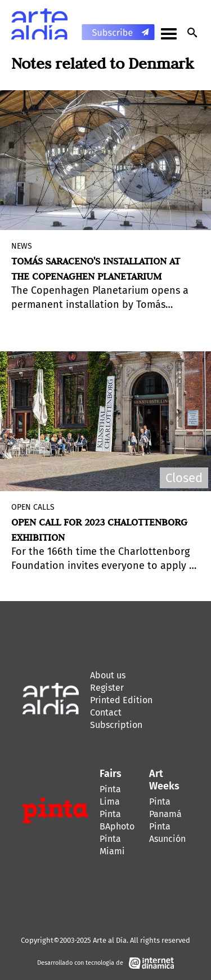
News (22, 246)
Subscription (116, 725)
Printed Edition (121, 700)
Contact (106, 712)
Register (107, 688)
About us (108, 675)
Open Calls (33, 507)
